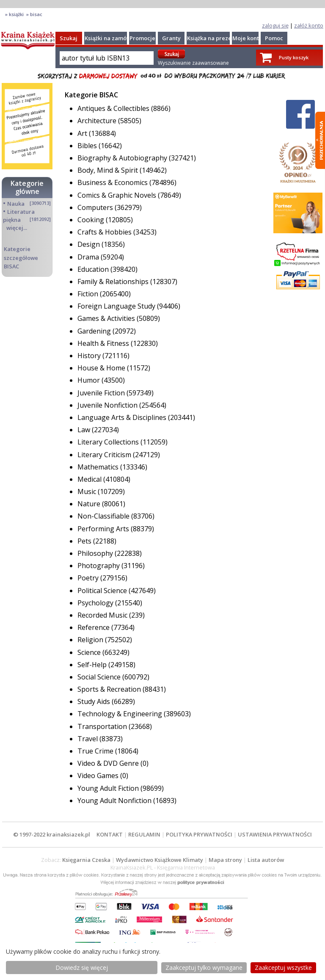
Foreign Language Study (117, 306)
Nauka (16, 204)
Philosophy (96, 553)
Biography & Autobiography (123, 158)
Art (83, 133)
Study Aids (95, 701)
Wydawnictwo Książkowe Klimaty (160, 860)
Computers (96, 207)
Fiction (89, 294)
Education (94, 269)
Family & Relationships (114, 282)
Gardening (95, 331)
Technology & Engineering (121, 714)
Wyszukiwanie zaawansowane (193, 63)
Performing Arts (104, 529)
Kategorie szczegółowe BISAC (21, 257)
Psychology (96, 603)
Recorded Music (103, 615)
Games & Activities (107, 318)
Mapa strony (225, 860)
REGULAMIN (144, 834)
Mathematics (99, 467)
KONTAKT (110, 834)
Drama (89, 257)
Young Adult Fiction (109, 788)
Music (88, 491)
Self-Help (93, 665)
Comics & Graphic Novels (118, 195)
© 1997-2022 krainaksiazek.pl (52, 834)
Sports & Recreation (110, 689)
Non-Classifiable (104, 516)
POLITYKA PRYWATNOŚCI (199, 834)
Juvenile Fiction (102, 393)
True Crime (96, 751)
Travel (88, 739)
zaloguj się (275, 25)
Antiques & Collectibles (114, 108)
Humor (90, 380)
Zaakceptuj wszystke (283, 968)
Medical (90, 479)
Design (90, 244)
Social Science (100, 677)
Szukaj (69, 38)
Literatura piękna (19, 216)
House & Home (102, 368)
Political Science (103, 591)
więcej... (17, 228)
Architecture (98, 121)
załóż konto (309, 25)
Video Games (99, 776)
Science (90, 652)
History (90, 356)
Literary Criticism (105, 455)
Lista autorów (266, 860)
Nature (90, 504)
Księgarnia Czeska (86, 860)
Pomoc (274, 38)
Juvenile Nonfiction (108, 405)
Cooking (92, 220)
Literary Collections (109, 442)
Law (85, 430)
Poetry (89, 578)
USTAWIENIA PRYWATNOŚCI (275, 834)
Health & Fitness (104, 343)
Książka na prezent (212, 38)
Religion (91, 640)
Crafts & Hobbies (105, 232)
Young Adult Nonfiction (115, 801)
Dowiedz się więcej (82, 968)
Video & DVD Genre (109, 763)
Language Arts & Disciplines (123, 417)
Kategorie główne (27, 187)
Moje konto (247, 38)
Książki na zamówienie (114, 38)
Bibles (88, 146)
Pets (85, 541)
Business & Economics (113, 182)
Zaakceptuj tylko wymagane (204, 968)
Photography (99, 566)
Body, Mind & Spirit (109, 170)
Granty (171, 38)
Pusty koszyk (294, 57)
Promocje (142, 38)
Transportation (103, 726)
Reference (94, 627)
